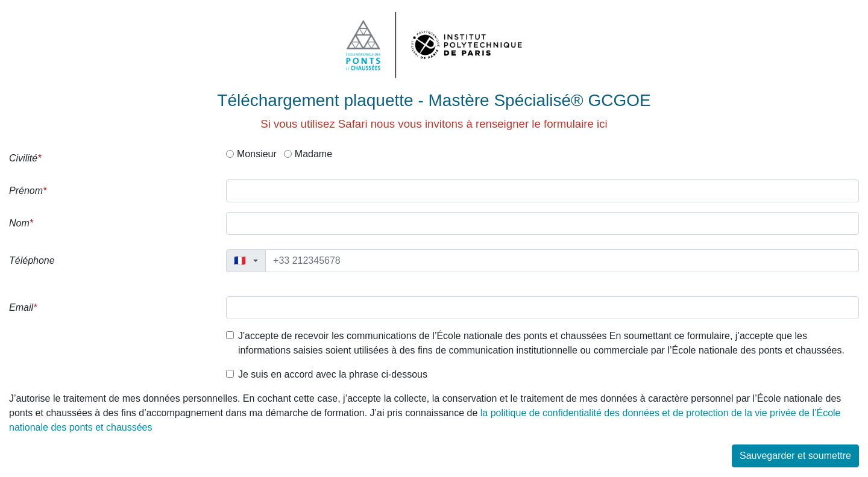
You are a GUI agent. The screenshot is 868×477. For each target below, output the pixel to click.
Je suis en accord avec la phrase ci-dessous (333, 374)
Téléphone (32, 260)
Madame (313, 154)
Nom (19, 223)
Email (21, 307)
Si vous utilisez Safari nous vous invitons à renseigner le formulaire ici (434, 124)
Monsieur (257, 154)
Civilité (23, 158)
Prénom (26, 191)
